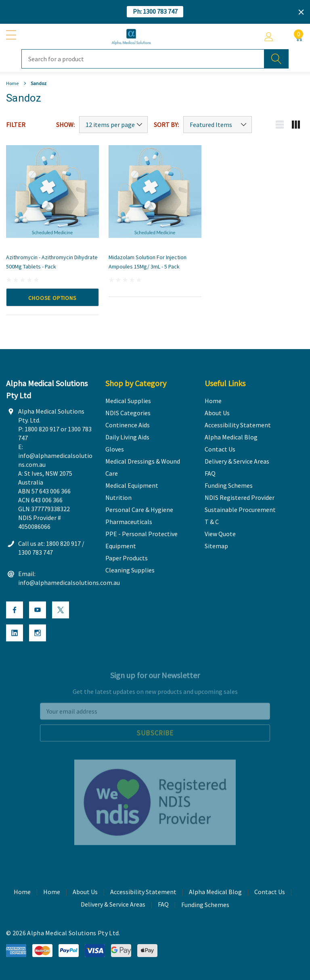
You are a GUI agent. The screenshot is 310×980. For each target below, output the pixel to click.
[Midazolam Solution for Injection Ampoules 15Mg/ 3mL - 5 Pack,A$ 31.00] (155, 191)
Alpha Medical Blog (215, 893)
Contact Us (270, 893)
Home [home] (22, 893)
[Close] (301, 12)
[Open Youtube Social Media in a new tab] (38, 612)
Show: (65, 125)
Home (52, 893)
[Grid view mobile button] (296, 125)
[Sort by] (218, 125)
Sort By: (166, 125)
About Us (85, 893)
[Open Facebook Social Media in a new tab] (15, 612)
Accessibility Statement (143, 893)
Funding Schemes (205, 906)
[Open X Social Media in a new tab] (61, 612)
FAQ (163, 906)
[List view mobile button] (280, 125)
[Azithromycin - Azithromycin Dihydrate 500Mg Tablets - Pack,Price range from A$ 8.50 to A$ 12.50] (52, 191)
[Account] (269, 37)
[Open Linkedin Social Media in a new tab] (15, 635)
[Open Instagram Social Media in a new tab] (38, 635)
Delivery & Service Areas (113, 906)
